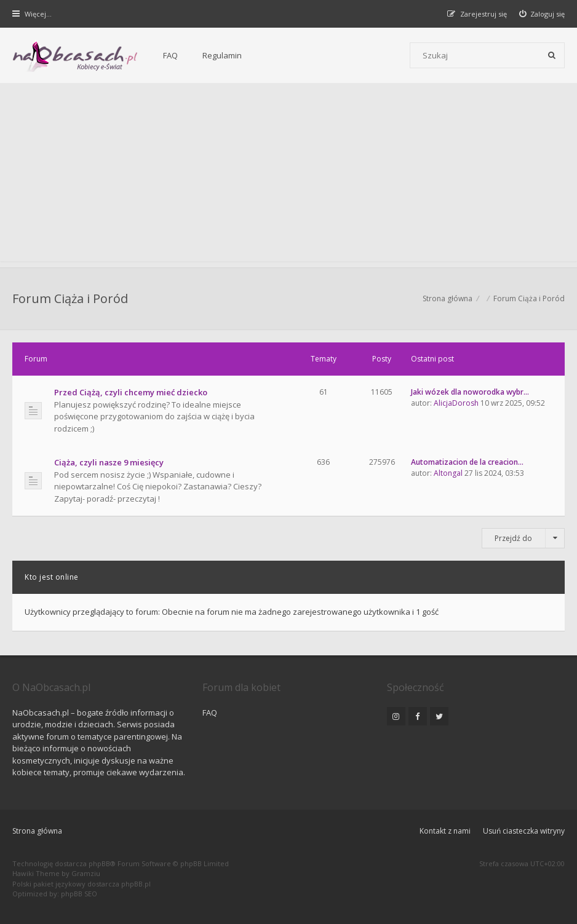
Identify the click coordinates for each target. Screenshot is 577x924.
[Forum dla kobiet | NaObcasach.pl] (75, 56)
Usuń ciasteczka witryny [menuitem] (524, 831)
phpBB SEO (79, 894)
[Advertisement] (288, 175)
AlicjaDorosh (456, 403)
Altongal (448, 473)
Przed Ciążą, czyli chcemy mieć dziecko (131, 392)
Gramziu (86, 873)
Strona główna (37, 831)
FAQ (170, 55)
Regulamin (222, 55)
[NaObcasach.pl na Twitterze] (439, 716)
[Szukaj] (552, 55)
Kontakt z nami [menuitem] (445, 831)
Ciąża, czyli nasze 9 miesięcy (109, 462)
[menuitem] (542, 14)
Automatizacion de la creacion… (467, 462)
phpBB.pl (136, 884)
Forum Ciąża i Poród (70, 298)
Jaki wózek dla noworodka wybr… (470, 392)
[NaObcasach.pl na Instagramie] (396, 716)
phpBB (99, 863)
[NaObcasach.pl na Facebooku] (418, 716)
